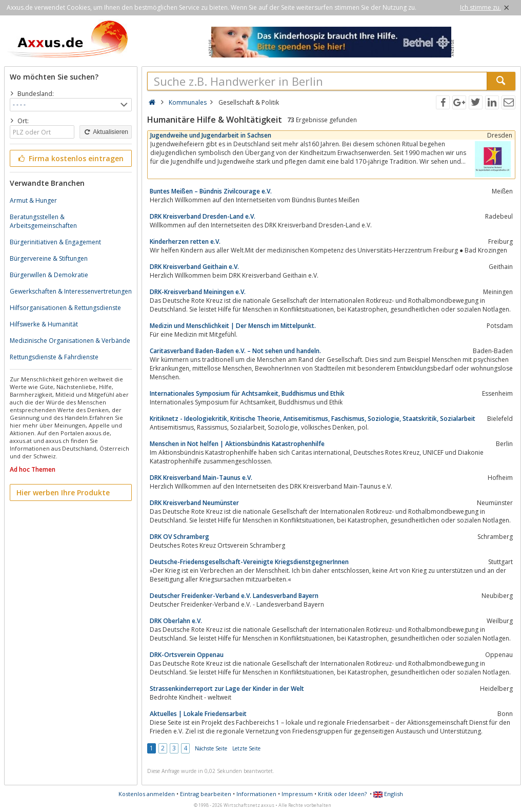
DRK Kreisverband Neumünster (194, 503)
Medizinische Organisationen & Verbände (70, 341)
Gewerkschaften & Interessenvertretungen (71, 291)
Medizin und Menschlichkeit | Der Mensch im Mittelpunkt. (233, 326)
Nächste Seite (211, 748)
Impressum (297, 794)
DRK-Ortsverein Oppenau (187, 655)
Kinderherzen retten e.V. (185, 241)
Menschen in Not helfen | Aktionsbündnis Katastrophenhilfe (237, 444)
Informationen (256, 794)
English (388, 794)
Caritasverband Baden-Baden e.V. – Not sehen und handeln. (235, 351)
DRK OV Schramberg (179, 537)
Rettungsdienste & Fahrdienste (54, 357)
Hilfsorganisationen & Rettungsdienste (65, 308)
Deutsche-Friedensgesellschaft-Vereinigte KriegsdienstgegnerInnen (249, 562)
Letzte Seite (246, 748)
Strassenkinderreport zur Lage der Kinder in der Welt (227, 689)
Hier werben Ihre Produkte (63, 492)
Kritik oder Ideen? (342, 794)
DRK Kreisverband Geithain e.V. (194, 267)
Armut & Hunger (33, 200)
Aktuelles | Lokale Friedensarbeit (198, 714)
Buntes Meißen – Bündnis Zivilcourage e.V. (211, 191)
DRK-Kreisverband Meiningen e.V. (198, 292)
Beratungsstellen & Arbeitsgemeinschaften (43, 221)
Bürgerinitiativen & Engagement (55, 242)
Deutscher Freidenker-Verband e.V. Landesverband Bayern (234, 596)
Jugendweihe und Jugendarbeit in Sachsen (211, 135)
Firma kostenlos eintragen (70, 158)
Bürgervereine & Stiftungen (49, 258)
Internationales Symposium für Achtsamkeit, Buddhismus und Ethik (247, 393)
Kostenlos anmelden (147, 794)
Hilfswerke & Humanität (44, 324)
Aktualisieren (106, 132)
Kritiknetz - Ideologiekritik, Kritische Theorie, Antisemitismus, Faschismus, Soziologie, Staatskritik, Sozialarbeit (313, 419)
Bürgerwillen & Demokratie (49, 275)
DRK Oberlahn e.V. (176, 621)
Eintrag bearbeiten (206, 794)
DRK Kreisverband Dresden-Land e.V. (203, 216)
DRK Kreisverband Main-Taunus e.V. (201, 478)
